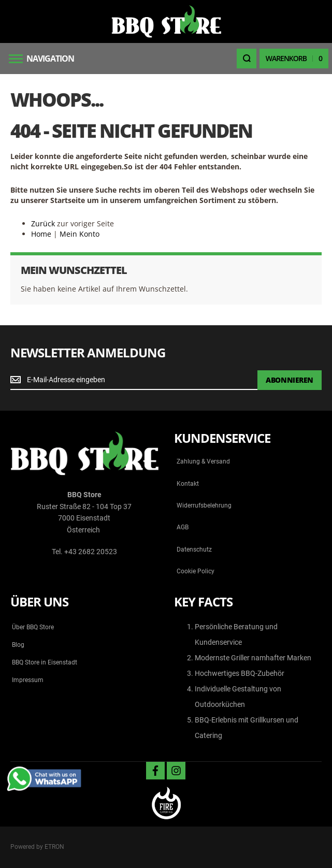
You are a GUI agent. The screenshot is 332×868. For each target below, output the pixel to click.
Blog (18, 645)
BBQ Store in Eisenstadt (45, 662)
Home (41, 234)
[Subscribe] (290, 380)
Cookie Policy (196, 571)
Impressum (28, 680)
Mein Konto (80, 234)
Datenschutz (194, 549)
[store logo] (166, 21)
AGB (183, 527)
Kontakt (188, 484)
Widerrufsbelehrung (204, 505)
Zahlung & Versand (203, 461)
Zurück (43, 223)
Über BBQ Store (33, 627)
